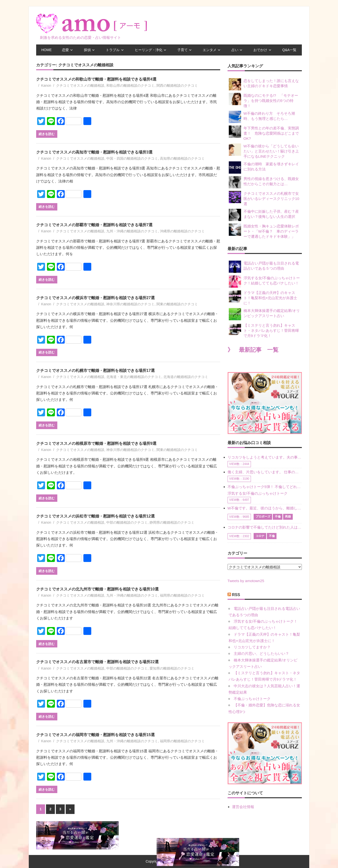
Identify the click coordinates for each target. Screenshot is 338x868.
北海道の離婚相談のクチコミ (186, 377)
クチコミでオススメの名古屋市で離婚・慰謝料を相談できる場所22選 (97, 662)
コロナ (260, 536)
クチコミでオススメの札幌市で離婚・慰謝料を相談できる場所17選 (95, 371)
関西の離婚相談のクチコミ (177, 85)
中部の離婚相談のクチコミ (127, 522)
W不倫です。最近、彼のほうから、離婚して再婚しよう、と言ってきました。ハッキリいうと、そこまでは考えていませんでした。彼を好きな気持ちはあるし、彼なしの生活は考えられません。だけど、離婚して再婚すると (265, 508)
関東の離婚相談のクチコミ (177, 304)
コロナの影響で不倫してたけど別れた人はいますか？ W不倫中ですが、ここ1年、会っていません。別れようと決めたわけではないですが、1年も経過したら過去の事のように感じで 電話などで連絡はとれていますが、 (265, 527)
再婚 (288, 517)
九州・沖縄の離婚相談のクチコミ (132, 231)
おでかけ (260, 50)
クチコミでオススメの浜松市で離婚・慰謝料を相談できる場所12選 (95, 516)
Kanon (46, 85)
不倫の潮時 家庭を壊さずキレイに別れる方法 (264, 168)
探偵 (87, 50)
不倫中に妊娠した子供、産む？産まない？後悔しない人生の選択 (264, 215)
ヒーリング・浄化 (149, 50)
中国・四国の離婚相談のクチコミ (132, 158)
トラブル (113, 50)
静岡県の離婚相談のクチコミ (172, 522)
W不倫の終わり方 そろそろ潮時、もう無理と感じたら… (262, 117)
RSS (236, 595)
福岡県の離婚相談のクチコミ (182, 595)
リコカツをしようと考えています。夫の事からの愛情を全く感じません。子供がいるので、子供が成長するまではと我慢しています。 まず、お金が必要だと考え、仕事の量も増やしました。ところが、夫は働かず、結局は (265, 457)
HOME (46, 50)
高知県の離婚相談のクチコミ (182, 158)
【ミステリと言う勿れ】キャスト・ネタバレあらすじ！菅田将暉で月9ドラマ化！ (264, 330)
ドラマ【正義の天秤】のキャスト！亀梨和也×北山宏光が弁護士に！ (263, 298)
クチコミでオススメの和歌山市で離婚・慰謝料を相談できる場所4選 (96, 79)
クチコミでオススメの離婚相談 (80, 85)
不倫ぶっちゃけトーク (252, 699)
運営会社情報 (243, 807)
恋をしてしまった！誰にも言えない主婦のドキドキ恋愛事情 (264, 84)
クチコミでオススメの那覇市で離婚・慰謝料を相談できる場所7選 (94, 225)
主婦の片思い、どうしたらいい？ (261, 653)
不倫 (278, 517)
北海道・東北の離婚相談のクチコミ (134, 377)
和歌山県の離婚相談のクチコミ (130, 85)
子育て (183, 50)
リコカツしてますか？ (252, 647)
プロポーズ (263, 517)
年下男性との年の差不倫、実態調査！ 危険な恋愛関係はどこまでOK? (264, 133)
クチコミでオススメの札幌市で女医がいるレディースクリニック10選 (264, 198)
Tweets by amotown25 (246, 581)
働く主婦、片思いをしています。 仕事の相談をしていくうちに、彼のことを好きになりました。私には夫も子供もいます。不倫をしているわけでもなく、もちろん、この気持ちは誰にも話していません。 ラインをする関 (265, 472)
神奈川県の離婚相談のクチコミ (130, 304)
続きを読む (47, 134)
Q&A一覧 (290, 50)
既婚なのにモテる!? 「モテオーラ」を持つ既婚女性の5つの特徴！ (264, 100)
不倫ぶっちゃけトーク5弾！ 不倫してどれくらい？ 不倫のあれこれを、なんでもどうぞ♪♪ (265, 487)
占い (235, 50)
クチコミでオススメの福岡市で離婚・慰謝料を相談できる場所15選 (95, 735)
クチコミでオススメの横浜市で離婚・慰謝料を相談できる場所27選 (95, 298)
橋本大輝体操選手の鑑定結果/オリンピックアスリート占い (264, 314)
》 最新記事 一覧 (253, 350)
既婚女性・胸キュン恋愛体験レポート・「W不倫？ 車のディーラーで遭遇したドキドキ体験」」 (264, 231)
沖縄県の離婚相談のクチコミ (182, 231)
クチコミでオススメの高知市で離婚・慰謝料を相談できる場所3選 (94, 152)
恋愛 (65, 50)
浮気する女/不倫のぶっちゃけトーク (258, 493)
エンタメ (210, 50)
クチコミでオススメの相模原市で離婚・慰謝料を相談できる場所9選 (96, 443)
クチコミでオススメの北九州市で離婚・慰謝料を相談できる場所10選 (97, 589)
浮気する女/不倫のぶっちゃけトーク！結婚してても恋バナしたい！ (264, 281)
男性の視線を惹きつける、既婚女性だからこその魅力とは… (264, 182)
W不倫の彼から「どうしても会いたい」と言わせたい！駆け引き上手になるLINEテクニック (264, 151)
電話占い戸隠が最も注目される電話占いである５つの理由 (264, 267)
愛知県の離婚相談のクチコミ (172, 668)
